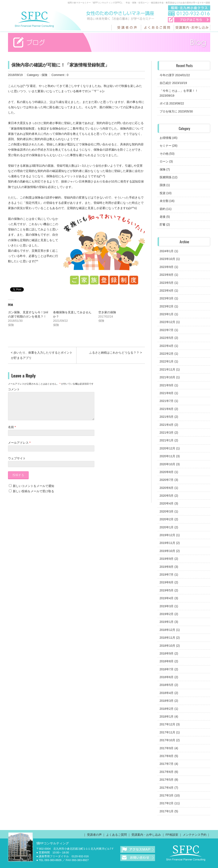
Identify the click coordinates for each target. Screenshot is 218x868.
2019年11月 (168, 543)
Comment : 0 (60, 75)
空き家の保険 (107, 312)
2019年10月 (168, 551)
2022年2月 (167, 354)
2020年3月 (167, 511)
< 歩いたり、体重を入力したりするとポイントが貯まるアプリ (42, 355)
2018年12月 (168, 630)
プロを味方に (169, 111)
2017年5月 (167, 780)
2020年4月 (167, 503)
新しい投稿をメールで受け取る (33, 496)
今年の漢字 (167, 75)
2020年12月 (168, 448)
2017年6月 (167, 772)
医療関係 (166, 177)
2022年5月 (167, 338)
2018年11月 (168, 638)
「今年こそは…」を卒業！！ (179, 91)
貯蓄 (163, 224)
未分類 (164, 201)
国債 (163, 185)
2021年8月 (167, 393)
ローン (164, 161)
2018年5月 (167, 685)
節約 (163, 209)
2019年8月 (167, 567)
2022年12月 (168, 322)
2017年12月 (168, 724)
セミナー (166, 146)
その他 (164, 154)
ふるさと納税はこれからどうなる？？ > (115, 353)
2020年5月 (167, 496)
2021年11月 (168, 369)
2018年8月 (167, 661)
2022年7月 (167, 330)
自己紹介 (166, 83)
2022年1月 (167, 361)
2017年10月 (168, 740)
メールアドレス (19, 448)
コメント (14, 389)
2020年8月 (167, 472)
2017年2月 (167, 803)
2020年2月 (167, 519)
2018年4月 (167, 693)
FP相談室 (172, 835)
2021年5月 (167, 417)
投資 (163, 193)
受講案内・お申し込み (146, 835)
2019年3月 (167, 606)
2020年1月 (167, 527)
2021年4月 (167, 425)
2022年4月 (167, 346)
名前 (12, 432)
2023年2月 (167, 306)
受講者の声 (94, 835)
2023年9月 (167, 267)
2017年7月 (167, 764)
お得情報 (166, 138)
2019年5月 (167, 590)
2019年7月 (167, 575)
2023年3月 (167, 298)
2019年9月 (167, 559)
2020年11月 (168, 456)
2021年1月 (167, 440)
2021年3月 (167, 433)
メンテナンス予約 (195, 835)
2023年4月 (167, 291)
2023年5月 (167, 283)
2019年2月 (167, 614)
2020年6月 (167, 488)
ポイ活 (164, 103)
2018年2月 (167, 709)
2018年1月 (167, 717)
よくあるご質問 (116, 835)
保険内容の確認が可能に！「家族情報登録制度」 (60, 65)
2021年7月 (167, 401)
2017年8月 (167, 756)
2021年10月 (168, 377)
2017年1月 (167, 811)
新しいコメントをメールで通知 (33, 491)
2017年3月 (167, 795)
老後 (163, 217)
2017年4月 (167, 788)
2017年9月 (167, 748)
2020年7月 (167, 480)
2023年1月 (167, 314)
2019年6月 (167, 582)
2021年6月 (167, 409)
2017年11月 (168, 732)
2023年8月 (167, 275)
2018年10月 (168, 646)
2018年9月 (167, 653)
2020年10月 (168, 464)
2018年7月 (167, 669)
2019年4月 (167, 598)
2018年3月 (167, 701)
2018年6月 (167, 677)
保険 (44, 75)
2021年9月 (167, 385)
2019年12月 (168, 535)
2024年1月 (167, 251)
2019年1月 (167, 622)
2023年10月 (168, 259)
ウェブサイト (17, 463)
